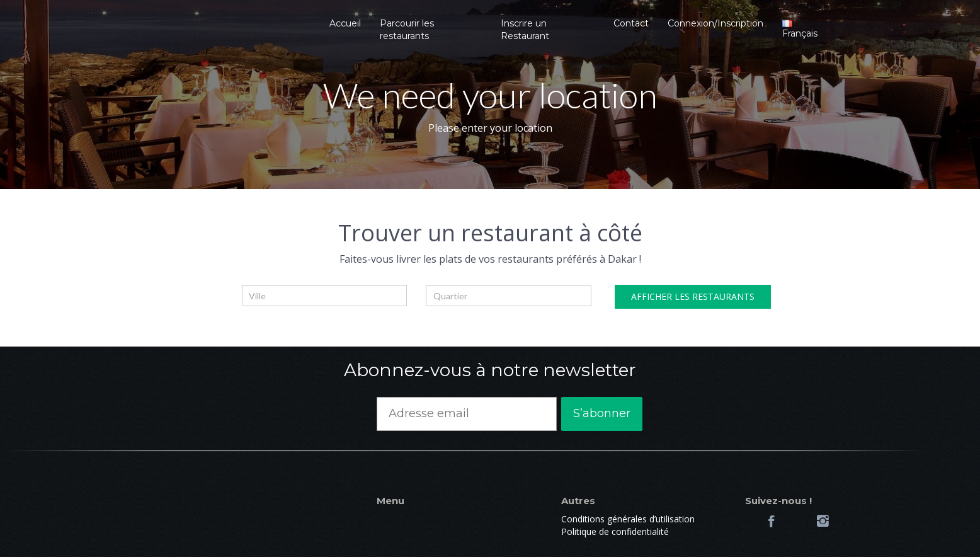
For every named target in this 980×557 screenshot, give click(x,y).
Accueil (345, 23)
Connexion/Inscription (715, 23)
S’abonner (602, 413)
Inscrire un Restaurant (525, 30)
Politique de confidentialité (615, 531)
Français (800, 30)
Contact (631, 23)
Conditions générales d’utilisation (628, 519)
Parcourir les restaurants (407, 30)
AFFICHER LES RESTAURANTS (693, 296)
